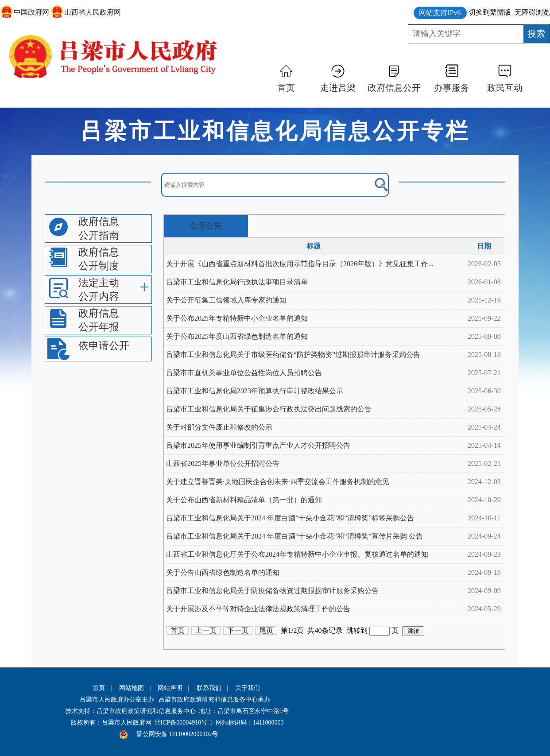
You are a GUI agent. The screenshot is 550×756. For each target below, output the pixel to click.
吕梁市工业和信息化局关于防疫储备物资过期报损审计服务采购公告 (272, 591)
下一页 (238, 630)
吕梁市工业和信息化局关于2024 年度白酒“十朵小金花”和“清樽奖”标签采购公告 (290, 518)
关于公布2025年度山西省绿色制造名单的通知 (237, 336)
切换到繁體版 (490, 12)
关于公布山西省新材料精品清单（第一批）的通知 (244, 500)
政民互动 (505, 88)
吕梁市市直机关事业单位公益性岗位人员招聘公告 (244, 373)
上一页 (206, 630)
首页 (286, 88)
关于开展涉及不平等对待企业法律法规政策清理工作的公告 (258, 609)
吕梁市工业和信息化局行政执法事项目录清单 (237, 282)
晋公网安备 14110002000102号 (177, 734)
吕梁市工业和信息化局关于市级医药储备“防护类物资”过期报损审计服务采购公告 (293, 355)
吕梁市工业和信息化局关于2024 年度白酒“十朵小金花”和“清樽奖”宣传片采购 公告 (294, 536)
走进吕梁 (338, 88)
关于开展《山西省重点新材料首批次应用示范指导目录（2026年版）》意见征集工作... (300, 264)
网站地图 (132, 688)
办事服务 (452, 88)
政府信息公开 (394, 88)
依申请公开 (104, 346)
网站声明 (170, 688)
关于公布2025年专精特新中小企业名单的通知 (237, 318)
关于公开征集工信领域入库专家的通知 (226, 300)
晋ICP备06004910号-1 (184, 723)
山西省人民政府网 (93, 12)
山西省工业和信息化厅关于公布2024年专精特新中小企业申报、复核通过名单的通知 (297, 554)
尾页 (266, 630)
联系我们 (209, 688)
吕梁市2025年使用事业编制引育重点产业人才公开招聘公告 (258, 445)
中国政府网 (31, 12)
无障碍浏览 (532, 12)
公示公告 (206, 226)
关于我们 (248, 688)
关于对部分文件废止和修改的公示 (219, 427)
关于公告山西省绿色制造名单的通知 (223, 572)
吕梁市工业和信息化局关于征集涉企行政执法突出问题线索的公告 (269, 409)
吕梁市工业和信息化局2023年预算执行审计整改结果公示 (255, 391)
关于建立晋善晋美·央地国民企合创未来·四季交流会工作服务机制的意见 (278, 482)
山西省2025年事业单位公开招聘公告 (223, 463)
